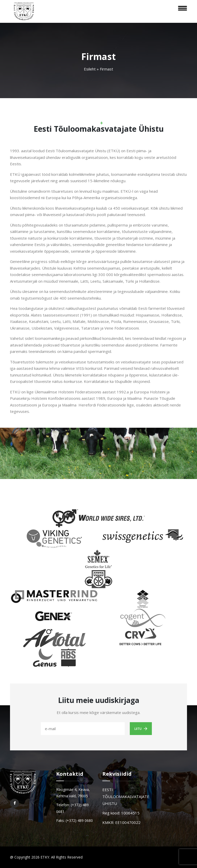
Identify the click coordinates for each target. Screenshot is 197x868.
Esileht (90, 69)
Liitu (141, 729)
